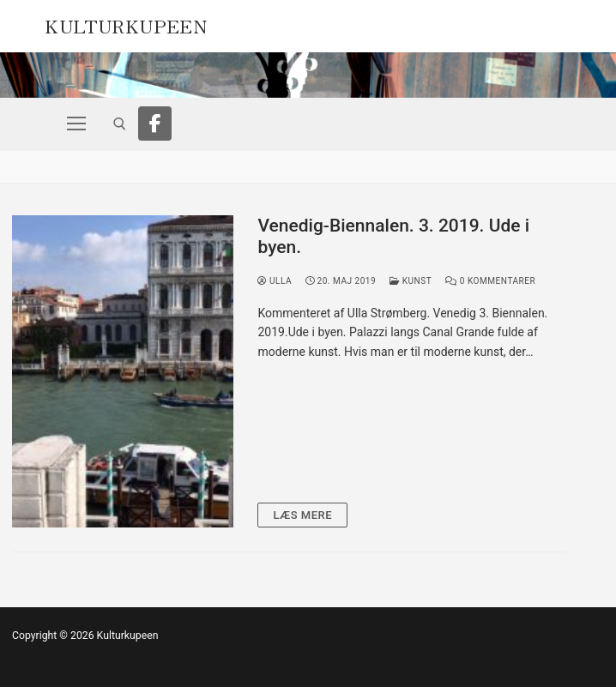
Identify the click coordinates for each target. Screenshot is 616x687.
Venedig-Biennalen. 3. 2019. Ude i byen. (393, 237)
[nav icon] (75, 124)
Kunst (411, 281)
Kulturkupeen (126, 24)
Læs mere (302, 515)
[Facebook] (155, 124)
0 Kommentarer (490, 281)
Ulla (275, 281)
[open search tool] (120, 124)
